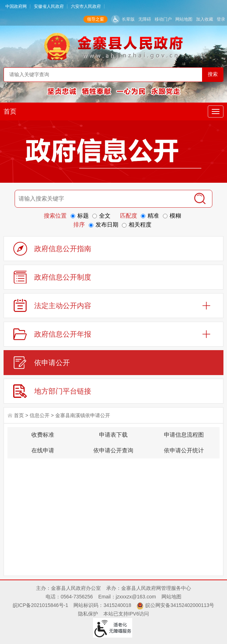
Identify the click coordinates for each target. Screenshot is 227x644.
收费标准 (43, 435)
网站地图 (184, 19)
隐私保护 (88, 614)
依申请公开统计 (184, 450)
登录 (221, 19)
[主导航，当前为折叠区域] (216, 111)
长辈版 (128, 19)
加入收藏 (205, 19)
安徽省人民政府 (49, 6)
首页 (10, 111)
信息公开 (40, 415)
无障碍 (145, 19)
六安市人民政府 (86, 6)
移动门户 (163, 19)
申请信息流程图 (184, 435)
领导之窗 (96, 19)
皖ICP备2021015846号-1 (41, 605)
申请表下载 (113, 435)
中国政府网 (16, 6)
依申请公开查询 (113, 450)
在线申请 (43, 450)
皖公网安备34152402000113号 (180, 605)
